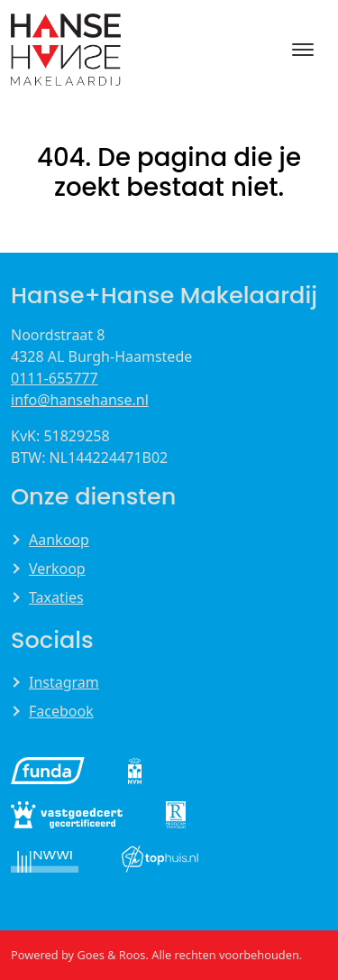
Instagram (64, 682)
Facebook (61, 711)
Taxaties (56, 597)
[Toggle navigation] (302, 50)
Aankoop (59, 540)
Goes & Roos (111, 955)
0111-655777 (55, 378)
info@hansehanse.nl (80, 400)
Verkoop (57, 569)
